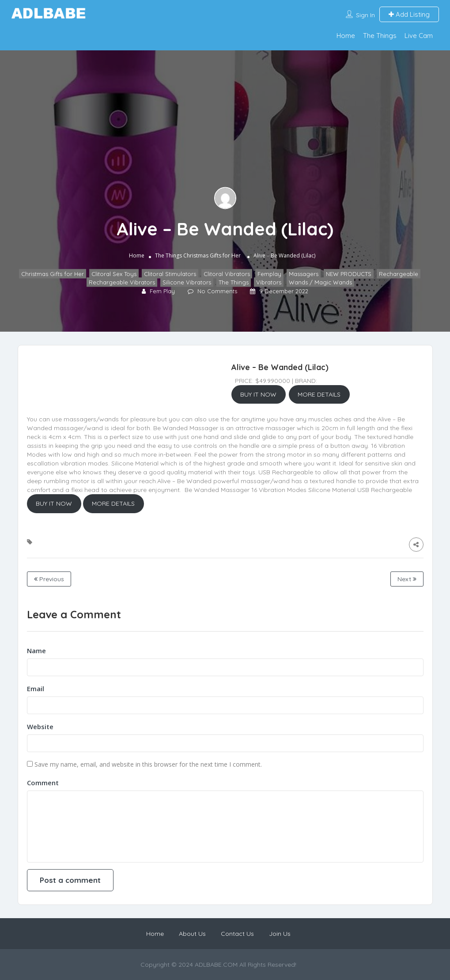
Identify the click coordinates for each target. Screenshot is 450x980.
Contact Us (237, 934)
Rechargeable (399, 274)
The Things (380, 36)
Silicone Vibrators (187, 282)
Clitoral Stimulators (170, 274)
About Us (192, 934)
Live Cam (419, 36)
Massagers (304, 274)
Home (346, 36)
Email (36, 689)
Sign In (365, 15)
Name (36, 651)
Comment (43, 783)
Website (40, 726)
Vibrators (269, 282)
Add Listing (409, 14)
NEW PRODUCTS (349, 274)
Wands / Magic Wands (320, 282)
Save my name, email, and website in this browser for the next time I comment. (148, 764)
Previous (49, 579)
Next (407, 579)
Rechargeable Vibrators (122, 282)
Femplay (269, 274)
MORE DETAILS (319, 394)
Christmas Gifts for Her (212, 256)
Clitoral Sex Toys (114, 274)
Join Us (280, 934)
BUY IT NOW (258, 394)
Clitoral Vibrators (227, 274)
